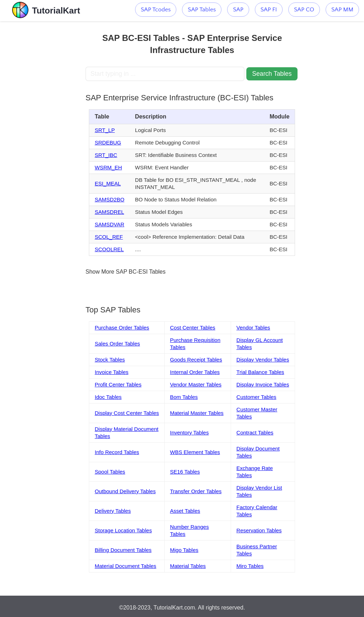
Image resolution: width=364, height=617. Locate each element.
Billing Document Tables (123, 550)
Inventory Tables (189, 433)
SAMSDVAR (109, 224)
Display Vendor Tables (263, 360)
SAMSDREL (109, 212)
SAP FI (269, 10)
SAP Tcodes (156, 10)
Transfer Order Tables (196, 491)
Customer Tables (256, 397)
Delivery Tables (113, 511)
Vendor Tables (253, 328)
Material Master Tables (197, 413)
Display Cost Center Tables (127, 413)
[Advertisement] (43, 128)
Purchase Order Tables (122, 328)
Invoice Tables (111, 372)
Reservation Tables (259, 530)
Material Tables (188, 566)
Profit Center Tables (118, 384)
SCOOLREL (109, 249)
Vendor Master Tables (196, 384)
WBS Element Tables (195, 452)
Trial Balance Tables (260, 372)
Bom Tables (184, 397)
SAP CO (304, 10)
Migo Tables (184, 550)
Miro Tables (250, 566)
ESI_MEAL (108, 183)
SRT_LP (105, 130)
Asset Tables (185, 511)
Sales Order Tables (117, 344)
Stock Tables (110, 360)
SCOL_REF (109, 237)
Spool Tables (110, 472)
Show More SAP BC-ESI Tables (125, 272)
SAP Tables (202, 10)
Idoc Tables (108, 397)
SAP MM (342, 10)
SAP (238, 10)
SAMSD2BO (109, 199)
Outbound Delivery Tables (125, 491)
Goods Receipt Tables (196, 360)
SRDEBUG (108, 143)
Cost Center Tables (192, 328)
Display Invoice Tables (263, 384)
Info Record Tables (117, 452)
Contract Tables (255, 433)
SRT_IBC (106, 155)
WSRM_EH (108, 167)
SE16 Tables (185, 472)
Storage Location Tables (123, 530)
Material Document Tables (125, 566)
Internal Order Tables (195, 372)
